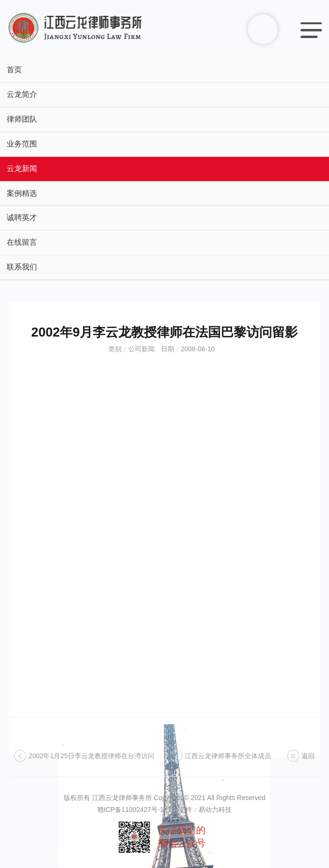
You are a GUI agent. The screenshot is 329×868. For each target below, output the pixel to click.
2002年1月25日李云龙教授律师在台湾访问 (91, 761)
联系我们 (22, 267)
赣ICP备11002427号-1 (131, 810)
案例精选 (22, 193)
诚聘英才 (22, 217)
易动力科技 (215, 810)
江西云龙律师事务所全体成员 (228, 761)
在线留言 (22, 242)
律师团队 (22, 119)
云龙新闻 (22, 169)
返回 (308, 761)
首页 (14, 70)
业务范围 (22, 144)
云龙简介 (22, 94)
